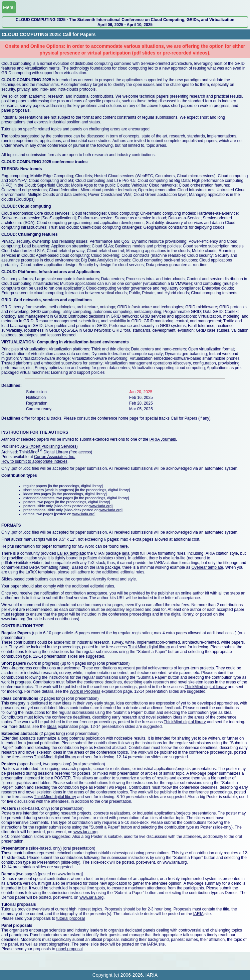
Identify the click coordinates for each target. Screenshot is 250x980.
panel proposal (70, 949)
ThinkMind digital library (149, 647)
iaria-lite (179, 558)
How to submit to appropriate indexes (34, 461)
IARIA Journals (163, 439)
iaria (126, 553)
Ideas (52, 727)
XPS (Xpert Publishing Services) (49, 446)
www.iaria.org (100, 506)
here (124, 546)
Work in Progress (85, 691)
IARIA (198, 914)
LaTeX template (71, 553)
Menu (9, 7)
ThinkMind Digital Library (44, 452)
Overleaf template (207, 567)
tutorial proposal (71, 918)
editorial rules (132, 572)
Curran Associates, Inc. (55, 457)
